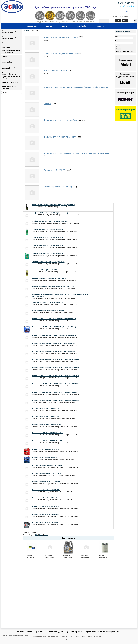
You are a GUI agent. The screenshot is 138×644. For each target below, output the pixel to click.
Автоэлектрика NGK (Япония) (9, 87)
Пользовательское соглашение (45, 636)
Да (118, 20)
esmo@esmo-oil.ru (127, 6)
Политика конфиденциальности (15, 636)
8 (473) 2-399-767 (126, 3)
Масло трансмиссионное (11, 43)
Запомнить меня (124, 46)
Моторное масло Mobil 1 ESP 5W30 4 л (86, 558)
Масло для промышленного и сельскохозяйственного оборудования (11, 50)
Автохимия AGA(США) (10, 82)
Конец (46, 535)
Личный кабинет (82, 26)
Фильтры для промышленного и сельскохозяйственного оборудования (11, 75)
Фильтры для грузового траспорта (11, 68)
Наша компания (32, 26)
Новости (64, 26)
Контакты (100, 26)
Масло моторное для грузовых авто (10, 38)
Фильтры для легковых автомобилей (11, 62)
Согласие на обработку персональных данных (81, 636)
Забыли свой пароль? (124, 51)
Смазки (5, 57)
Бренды (49, 26)
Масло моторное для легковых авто (10, 32)
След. (41, 535)
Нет (125, 20)
